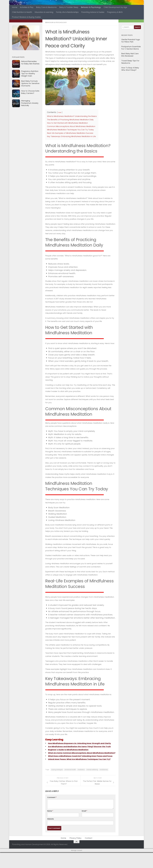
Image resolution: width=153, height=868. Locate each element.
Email (84, 827)
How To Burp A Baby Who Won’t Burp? (130, 69)
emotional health (70, 785)
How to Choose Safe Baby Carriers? (30, 92)
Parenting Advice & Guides (93, 12)
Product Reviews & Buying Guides (26, 17)
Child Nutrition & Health (22, 12)
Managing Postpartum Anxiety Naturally (30, 103)
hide (60, 112)
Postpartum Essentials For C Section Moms (131, 48)
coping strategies (57, 785)
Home (15, 7)
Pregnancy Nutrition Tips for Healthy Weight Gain (30, 73)
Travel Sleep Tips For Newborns (130, 62)
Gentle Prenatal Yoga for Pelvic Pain (131, 41)
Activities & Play (27, 7)
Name (50, 827)
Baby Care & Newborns (46, 7)
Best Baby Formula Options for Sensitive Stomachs (30, 83)
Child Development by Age (115, 7)
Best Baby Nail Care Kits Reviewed (130, 55)
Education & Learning (44, 12)
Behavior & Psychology (91, 7)
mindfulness (104, 785)
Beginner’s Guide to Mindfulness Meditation (71, 756)
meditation (81, 785)
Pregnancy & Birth (115, 12)
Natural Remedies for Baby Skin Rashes (30, 63)
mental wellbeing (92, 785)
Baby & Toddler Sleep (69, 7)
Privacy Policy (75, 854)
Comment (52, 813)
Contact (89, 854)
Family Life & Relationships (67, 12)
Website (50, 835)
